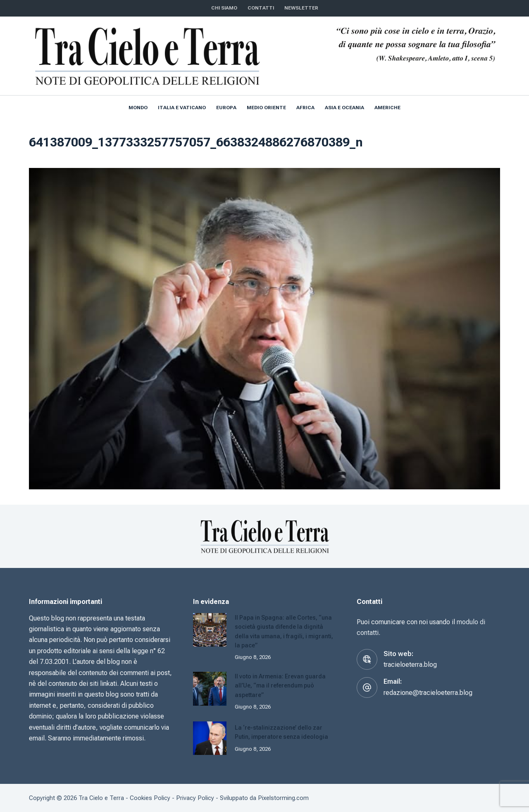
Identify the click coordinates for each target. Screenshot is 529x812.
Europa (226, 108)
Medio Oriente (266, 108)
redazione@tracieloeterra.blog (428, 693)
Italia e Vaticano (182, 108)
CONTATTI (261, 8)
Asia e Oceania (344, 108)
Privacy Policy (195, 798)
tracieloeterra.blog (410, 665)
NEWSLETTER (301, 8)
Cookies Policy (150, 798)
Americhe (387, 108)
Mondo (138, 108)
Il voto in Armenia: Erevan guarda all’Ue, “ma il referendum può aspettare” (283, 685)
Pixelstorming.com (283, 798)
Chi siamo (224, 8)
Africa (305, 108)
